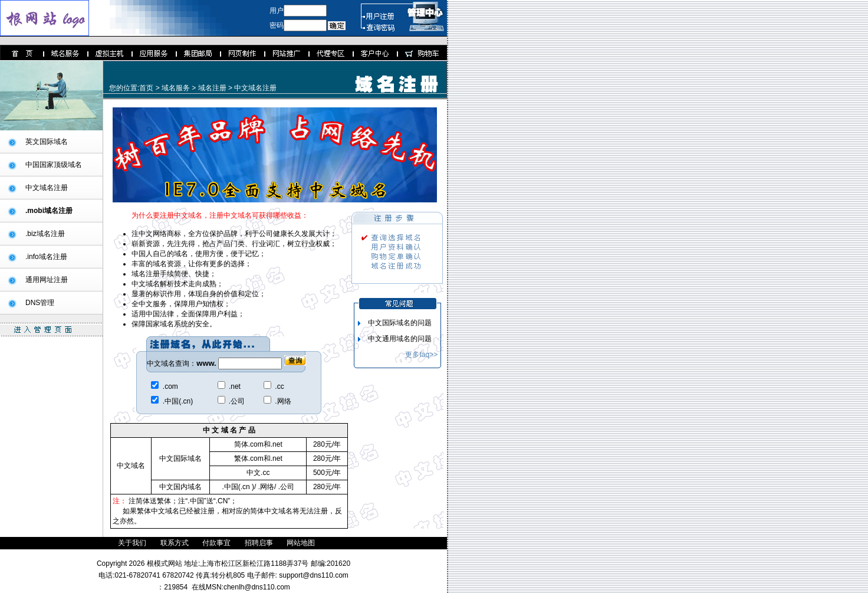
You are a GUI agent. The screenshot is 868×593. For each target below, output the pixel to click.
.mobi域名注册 (49, 211)
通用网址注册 (47, 280)
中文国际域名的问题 (400, 323)
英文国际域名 (47, 142)
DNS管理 (40, 303)
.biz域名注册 (45, 234)
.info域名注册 (46, 257)
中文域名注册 (47, 188)
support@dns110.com (313, 575)
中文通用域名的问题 (400, 339)
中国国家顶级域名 (54, 165)
